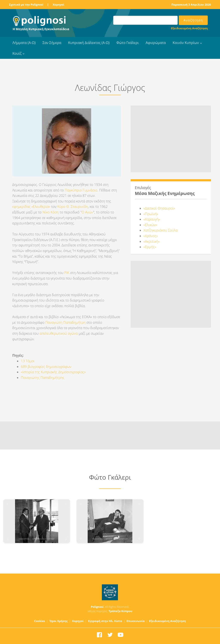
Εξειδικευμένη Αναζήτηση (189, 28)
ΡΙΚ (67, 273)
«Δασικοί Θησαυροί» (159, 208)
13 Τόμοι (28, 361)
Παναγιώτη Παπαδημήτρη (65, 322)
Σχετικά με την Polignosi (26, 5)
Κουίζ (17, 53)
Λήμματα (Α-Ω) (24, 43)
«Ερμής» (150, 247)
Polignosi (97, 607)
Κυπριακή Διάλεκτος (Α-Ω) (89, 43)
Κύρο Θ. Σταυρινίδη (73, 207)
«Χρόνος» (151, 236)
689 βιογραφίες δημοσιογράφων (46, 367)
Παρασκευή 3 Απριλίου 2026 (191, 5)
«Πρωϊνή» (151, 214)
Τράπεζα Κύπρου (120, 611)
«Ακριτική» (152, 241)
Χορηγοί (58, 5)
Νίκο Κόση (51, 212)
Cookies (40, 621)
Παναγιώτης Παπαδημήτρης (43, 378)
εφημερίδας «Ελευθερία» (32, 207)
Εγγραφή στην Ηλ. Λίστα (105, 621)
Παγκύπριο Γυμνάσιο (81, 190)
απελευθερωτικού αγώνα (59, 333)
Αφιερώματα (156, 43)
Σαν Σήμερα (52, 43)
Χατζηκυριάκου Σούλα (161, 230)
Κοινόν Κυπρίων (186, 43)
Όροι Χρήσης (59, 621)
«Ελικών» (150, 225)
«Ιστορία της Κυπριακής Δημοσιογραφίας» (53, 372)
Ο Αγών (87, 212)
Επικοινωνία (136, 621)
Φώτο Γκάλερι (128, 43)
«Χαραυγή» (152, 219)
